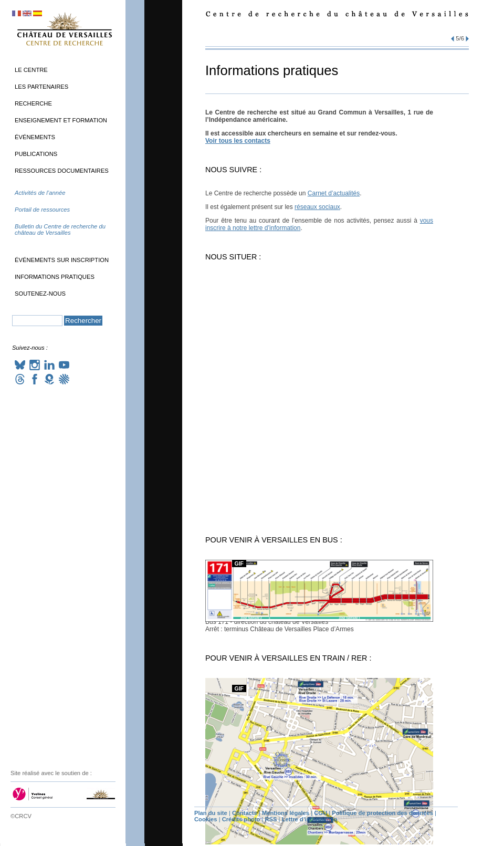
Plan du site (211, 813)
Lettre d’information (310, 819)
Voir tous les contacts (238, 141)
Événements (35, 137)
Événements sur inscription (62, 260)
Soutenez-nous (40, 294)
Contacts (245, 813)
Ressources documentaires (62, 171)
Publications (36, 154)
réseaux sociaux (317, 207)
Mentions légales (286, 813)
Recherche (33, 103)
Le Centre (31, 70)
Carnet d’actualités (334, 193)
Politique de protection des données (382, 813)
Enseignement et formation (61, 120)
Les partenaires (41, 87)
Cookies (206, 819)
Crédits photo (241, 819)
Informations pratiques (55, 277)
